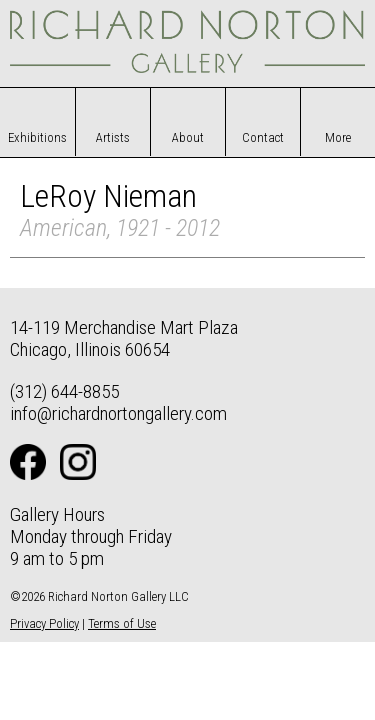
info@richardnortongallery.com (118, 413)
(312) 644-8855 (64, 391)
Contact (263, 137)
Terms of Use (122, 623)
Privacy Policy (44, 623)
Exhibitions (37, 137)
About (188, 137)
